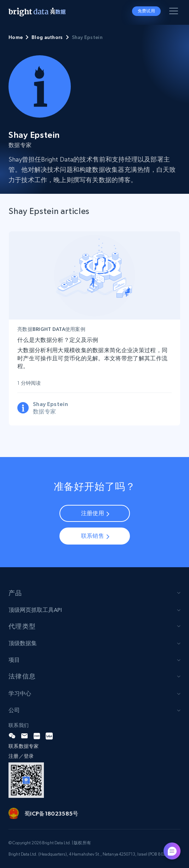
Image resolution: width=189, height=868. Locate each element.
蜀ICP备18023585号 (51, 813)
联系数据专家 (24, 746)
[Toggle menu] (175, 12)
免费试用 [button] (146, 11)
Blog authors (47, 37)
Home (16, 37)
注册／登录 (21, 756)
